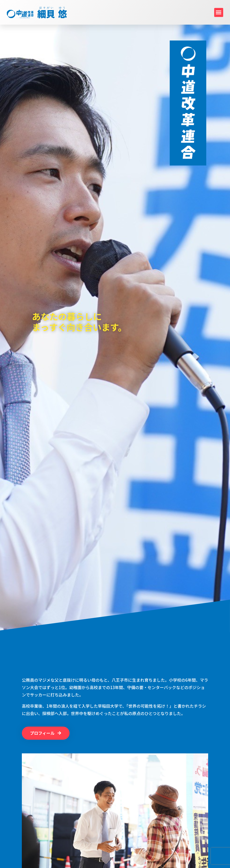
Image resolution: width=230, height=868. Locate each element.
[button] (219, 12)
